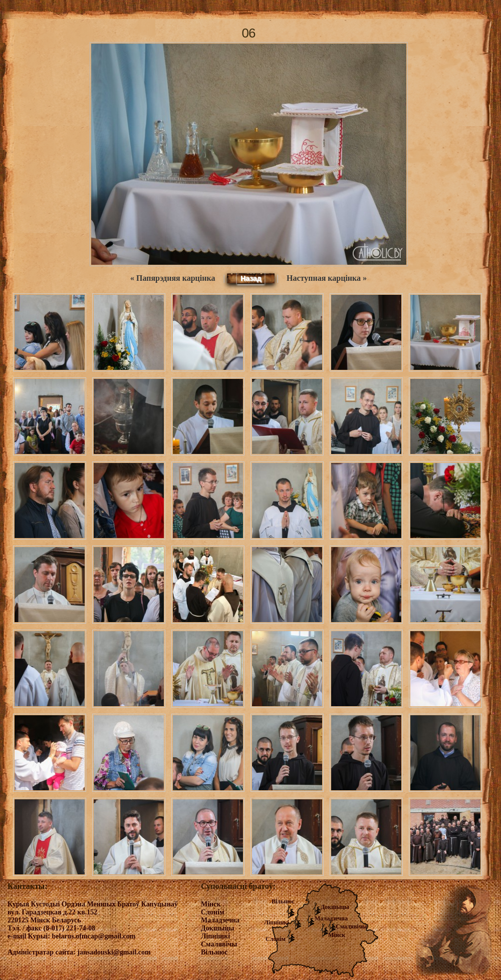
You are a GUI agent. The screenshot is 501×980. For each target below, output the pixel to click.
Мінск (337, 935)
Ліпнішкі (277, 922)
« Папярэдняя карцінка (173, 278)
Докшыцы (335, 907)
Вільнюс (283, 901)
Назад (251, 278)
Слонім (276, 939)
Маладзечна (331, 918)
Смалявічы (351, 926)
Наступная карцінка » (327, 278)
